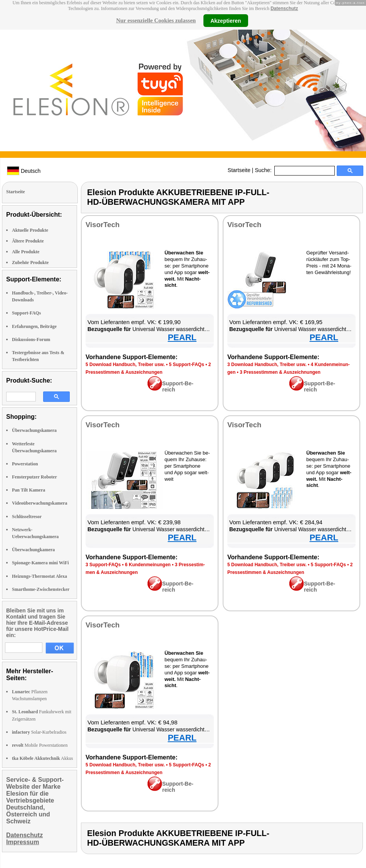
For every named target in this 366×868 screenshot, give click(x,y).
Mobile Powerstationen (40, 745)
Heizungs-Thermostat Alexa (39, 576)
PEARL (182, 337)
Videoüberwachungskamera (40, 503)
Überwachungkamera (33, 550)
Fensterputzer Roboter (34, 477)
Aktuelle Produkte (30, 230)
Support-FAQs (26, 313)
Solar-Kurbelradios (39, 732)
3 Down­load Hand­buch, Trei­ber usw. (267, 365)
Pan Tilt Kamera (29, 490)
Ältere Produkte (28, 241)
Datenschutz (284, 8)
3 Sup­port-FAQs (103, 565)
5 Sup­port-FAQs (186, 365)
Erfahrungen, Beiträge (34, 326)
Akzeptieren (226, 20)
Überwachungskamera (34, 430)
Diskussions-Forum (31, 340)
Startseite (239, 170)
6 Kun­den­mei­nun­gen (148, 565)
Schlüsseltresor (27, 517)
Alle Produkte (26, 252)
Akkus (42, 758)
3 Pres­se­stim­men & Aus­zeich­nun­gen (280, 372)
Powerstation (25, 464)
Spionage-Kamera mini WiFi (40, 563)
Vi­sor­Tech (102, 225)
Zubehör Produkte (30, 263)
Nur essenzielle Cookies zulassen (156, 20)
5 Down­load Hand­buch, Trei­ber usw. (125, 365)
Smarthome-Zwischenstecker (41, 589)
